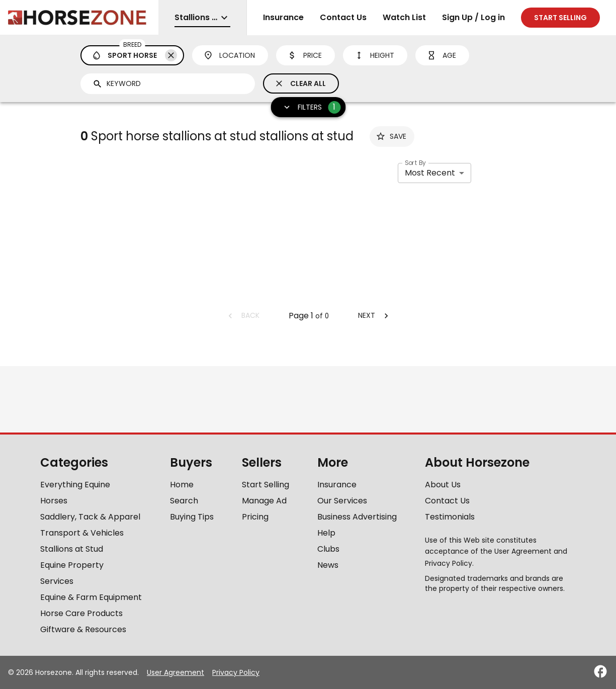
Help (326, 533)
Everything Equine (75, 485)
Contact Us (343, 17)
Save (391, 136)
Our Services (342, 501)
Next (375, 315)
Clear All (300, 83)
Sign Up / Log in (473, 17)
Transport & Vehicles (82, 533)
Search (184, 501)
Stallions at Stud (72, 549)
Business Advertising (357, 517)
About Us (443, 485)
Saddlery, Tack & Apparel (90, 517)
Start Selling (266, 485)
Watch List (404, 17)
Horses (54, 501)
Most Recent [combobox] (430, 173)
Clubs (328, 549)
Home (182, 485)
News (328, 565)
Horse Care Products (81, 613)
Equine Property (72, 565)
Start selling (560, 18)
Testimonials (450, 517)
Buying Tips (192, 517)
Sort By (415, 163)
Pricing (255, 517)
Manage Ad (264, 501)
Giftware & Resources (83, 629)
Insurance (283, 17)
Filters (309, 107)
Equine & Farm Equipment (91, 597)
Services (57, 581)
